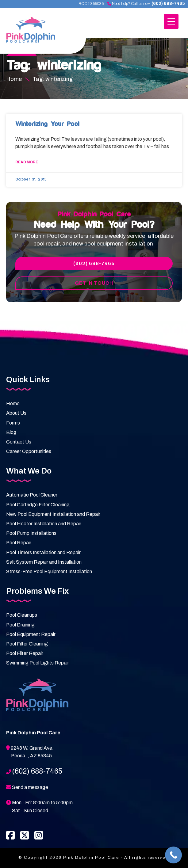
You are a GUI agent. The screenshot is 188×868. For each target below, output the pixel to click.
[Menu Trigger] (171, 21)
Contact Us (19, 442)
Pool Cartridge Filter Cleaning (38, 505)
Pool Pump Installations (31, 533)
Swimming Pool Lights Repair (38, 663)
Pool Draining (20, 625)
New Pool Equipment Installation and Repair (53, 514)
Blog (11, 432)
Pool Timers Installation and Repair (43, 552)
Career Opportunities (29, 451)
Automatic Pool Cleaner (32, 495)
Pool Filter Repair (25, 653)
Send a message (30, 787)
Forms (13, 423)
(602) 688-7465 (168, 4)
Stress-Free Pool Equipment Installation (49, 571)
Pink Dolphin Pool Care (38, 33)
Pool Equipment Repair (31, 634)
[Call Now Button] (173, 855)
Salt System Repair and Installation (44, 562)
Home (13, 404)
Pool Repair (19, 543)
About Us (16, 413)
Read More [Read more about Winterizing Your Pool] (27, 162)
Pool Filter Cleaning (27, 644)
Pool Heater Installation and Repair (44, 524)
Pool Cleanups (22, 615)
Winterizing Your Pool (47, 124)
